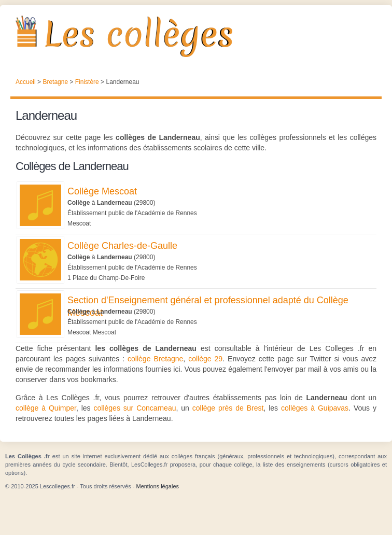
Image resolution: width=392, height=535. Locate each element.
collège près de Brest (228, 408)
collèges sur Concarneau (135, 408)
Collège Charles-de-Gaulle (122, 246)
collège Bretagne (155, 359)
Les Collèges (196, 36)
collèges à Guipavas (315, 408)
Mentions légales (157, 486)
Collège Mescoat (102, 191)
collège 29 (205, 359)
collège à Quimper (46, 408)
